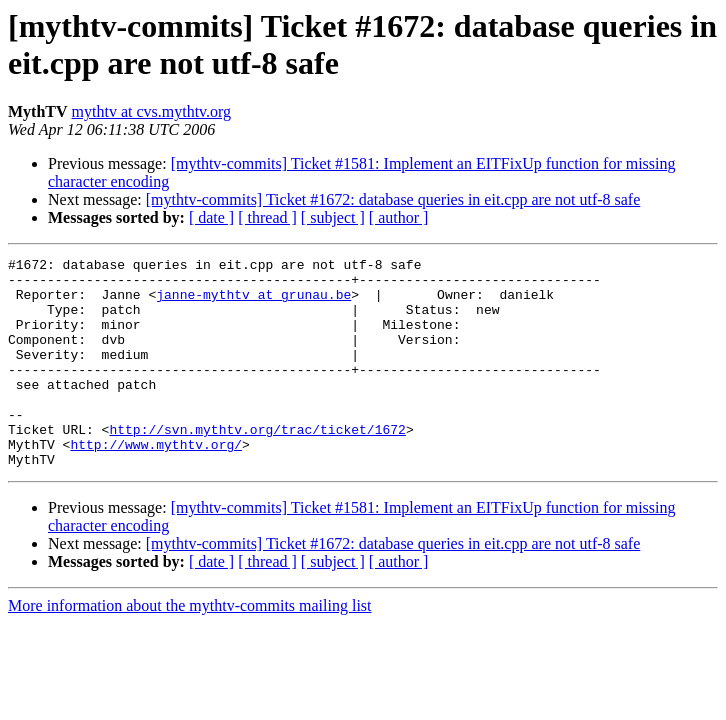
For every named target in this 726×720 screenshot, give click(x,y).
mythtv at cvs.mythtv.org (152, 111)
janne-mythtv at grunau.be (253, 303)
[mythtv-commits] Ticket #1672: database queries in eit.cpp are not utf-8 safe (393, 199)
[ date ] (211, 217)
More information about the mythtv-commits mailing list (190, 647)
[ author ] (399, 217)
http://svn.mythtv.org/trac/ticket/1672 (257, 465)
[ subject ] (333, 217)
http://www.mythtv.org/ (156, 483)
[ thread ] (267, 217)
